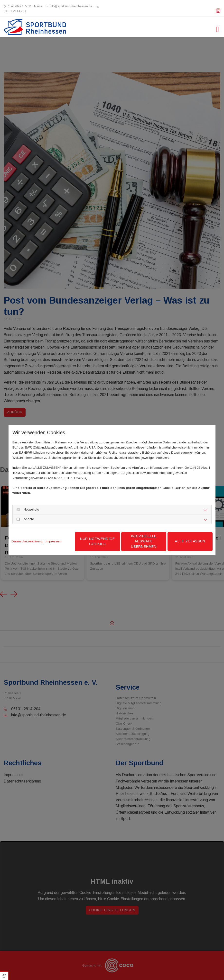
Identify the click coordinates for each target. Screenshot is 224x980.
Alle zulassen (190, 541)
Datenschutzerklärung (27, 541)
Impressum (54, 541)
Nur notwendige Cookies (98, 541)
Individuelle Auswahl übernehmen (144, 541)
